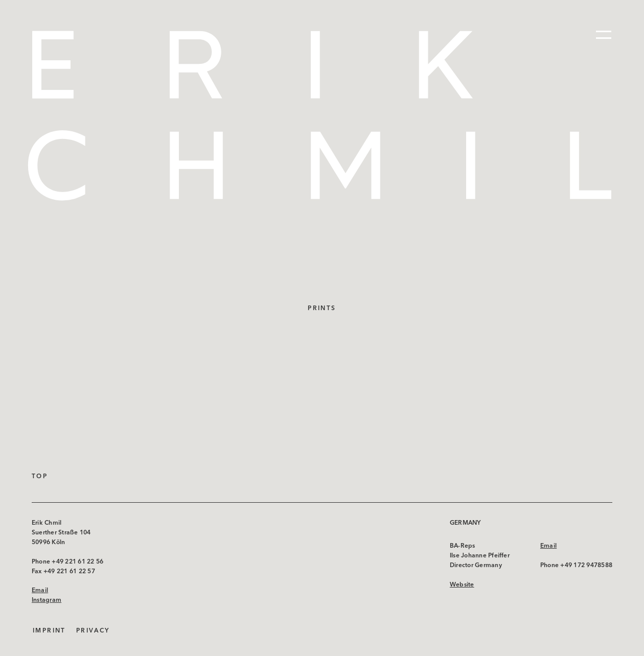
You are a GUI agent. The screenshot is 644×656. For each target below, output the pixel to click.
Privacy (93, 630)
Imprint (49, 630)
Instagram (47, 600)
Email (40, 590)
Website (462, 584)
